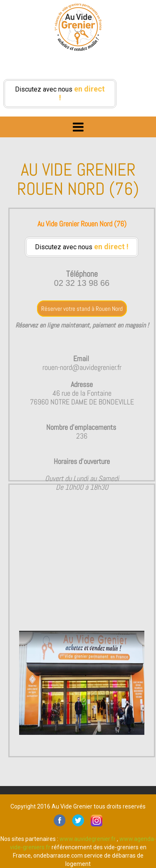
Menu (78, 125)
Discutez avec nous (60, 93)
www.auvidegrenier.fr (88, 839)
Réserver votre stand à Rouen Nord (82, 309)
